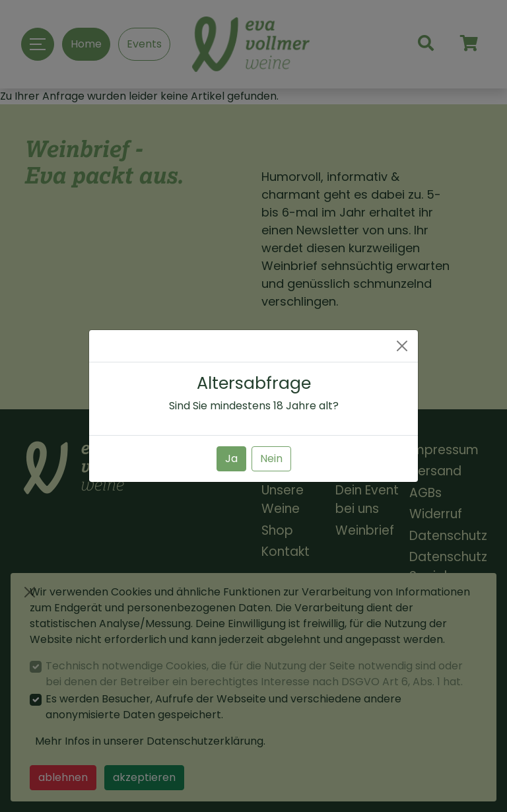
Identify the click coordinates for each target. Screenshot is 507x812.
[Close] (402, 346)
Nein (271, 458)
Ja (231, 458)
